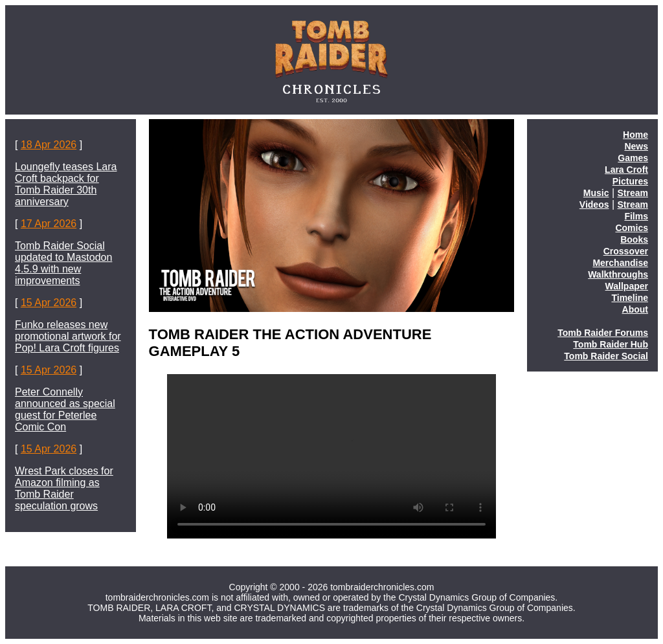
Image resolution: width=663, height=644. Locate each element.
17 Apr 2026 (49, 224)
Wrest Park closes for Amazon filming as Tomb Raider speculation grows (64, 488)
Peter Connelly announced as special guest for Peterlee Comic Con (65, 409)
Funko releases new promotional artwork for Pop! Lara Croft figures (68, 336)
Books (634, 239)
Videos (594, 205)
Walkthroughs (618, 274)
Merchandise (620, 263)
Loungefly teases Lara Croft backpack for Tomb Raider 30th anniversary (66, 184)
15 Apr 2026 (49, 303)
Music (596, 193)
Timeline (630, 298)
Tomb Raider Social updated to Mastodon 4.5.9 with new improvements (63, 263)
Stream (633, 193)
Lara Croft (626, 170)
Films (636, 216)
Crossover (626, 251)
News (636, 146)
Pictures (630, 181)
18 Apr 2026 (49, 145)
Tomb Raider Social (606, 356)
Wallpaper (627, 286)
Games (633, 158)
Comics (632, 228)
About (635, 309)
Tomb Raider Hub (611, 344)
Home (635, 135)
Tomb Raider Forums (603, 333)
